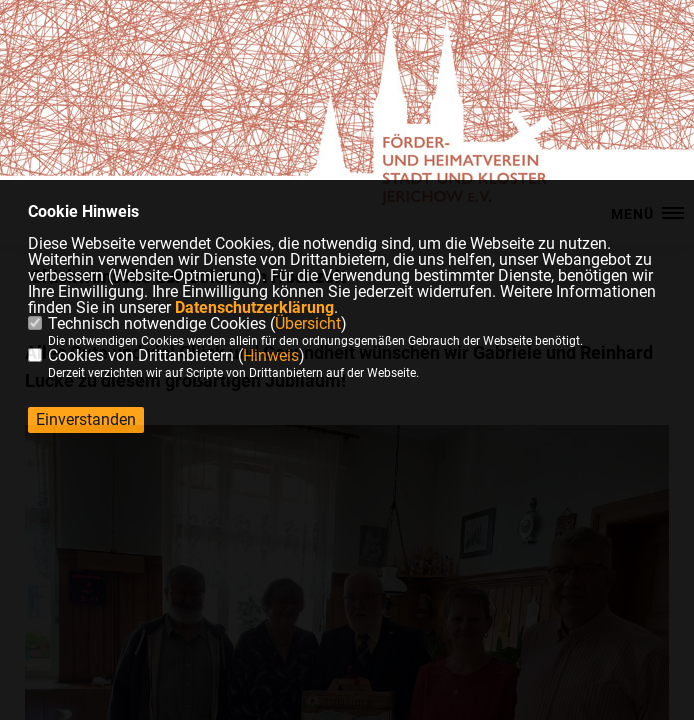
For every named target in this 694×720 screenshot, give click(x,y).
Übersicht (308, 323)
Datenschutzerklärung (254, 307)
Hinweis (271, 355)
